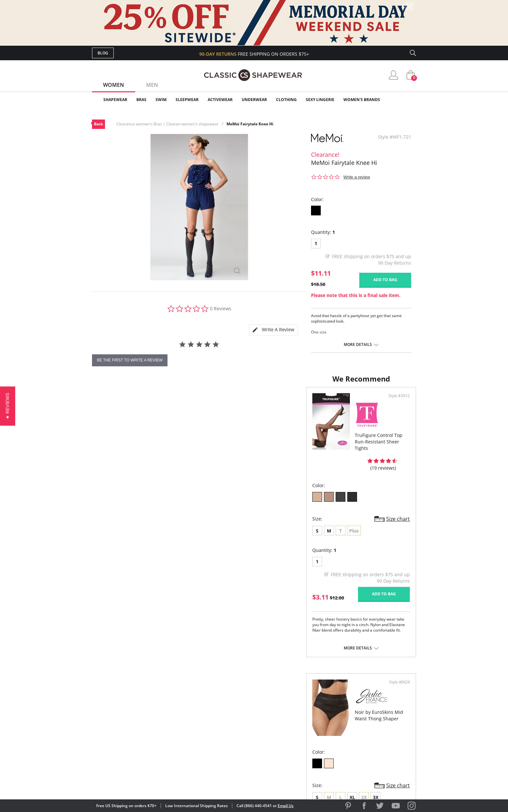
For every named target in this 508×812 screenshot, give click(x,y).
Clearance (402, 100)
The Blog (297, 726)
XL (301, 517)
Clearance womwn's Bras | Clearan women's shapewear (167, 124)
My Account (216, 705)
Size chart (233, 512)
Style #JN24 (397, 402)
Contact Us (216, 747)
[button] (8, 406)
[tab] (273, 330)
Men (152, 85)
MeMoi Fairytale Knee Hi (250, 124)
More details (358, 345)
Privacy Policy (304, 737)
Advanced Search (223, 695)
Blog (103, 53)
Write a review (357, 177)
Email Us (286, 806)
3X (324, 517)
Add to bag (385, 280)
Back (98, 124)
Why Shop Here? (305, 695)
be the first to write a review (130, 360)
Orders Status (219, 716)
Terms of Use (143, 783)
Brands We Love (306, 716)
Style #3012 (234, 402)
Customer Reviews (309, 705)
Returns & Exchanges (228, 737)
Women (114, 85)
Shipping (212, 726)
